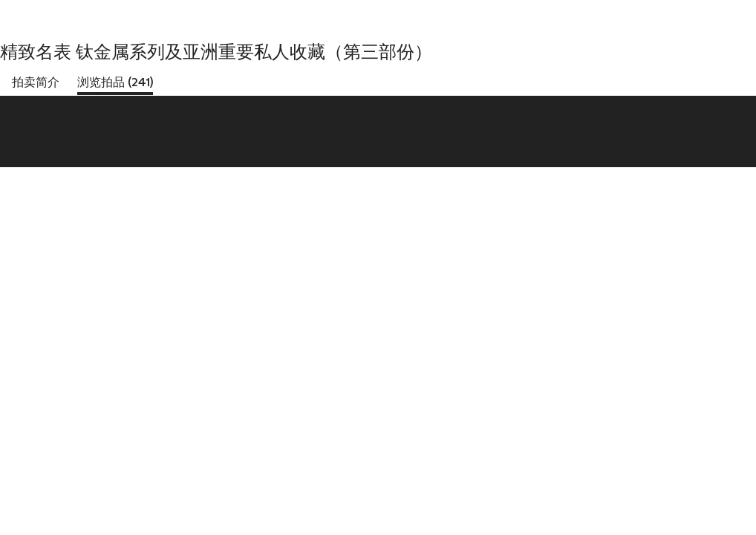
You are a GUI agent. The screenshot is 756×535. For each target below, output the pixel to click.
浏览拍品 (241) (115, 82)
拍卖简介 (36, 82)
